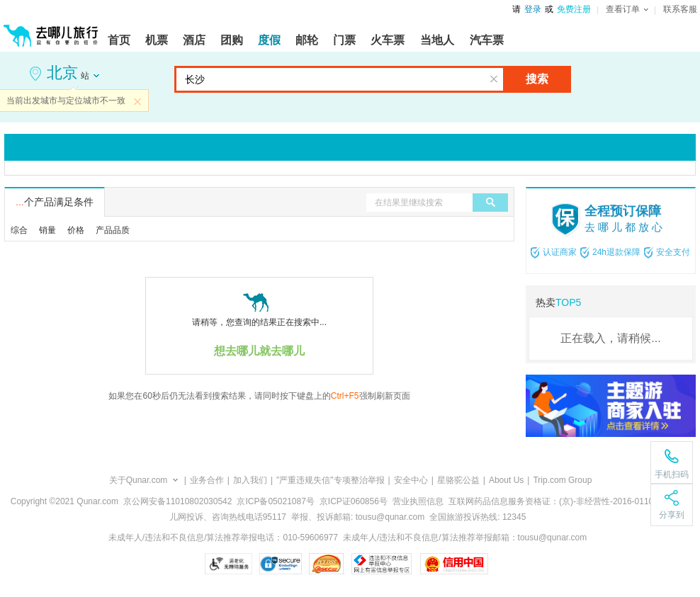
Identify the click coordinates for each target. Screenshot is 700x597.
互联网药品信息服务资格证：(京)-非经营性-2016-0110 (551, 501)
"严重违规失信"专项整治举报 (331, 480)
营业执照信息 (418, 501)
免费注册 (574, 9)
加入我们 (250, 480)
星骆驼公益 (458, 480)
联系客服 (680, 9)
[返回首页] (51, 30)
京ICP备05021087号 (275, 501)
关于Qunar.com (139, 480)
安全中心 (411, 480)
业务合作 (207, 480)
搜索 (537, 79)
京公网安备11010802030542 (177, 501)
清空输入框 (494, 79)
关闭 (137, 101)
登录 (533, 9)
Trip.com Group (562, 480)
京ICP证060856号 (354, 501)
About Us (506, 480)
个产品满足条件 (55, 202)
